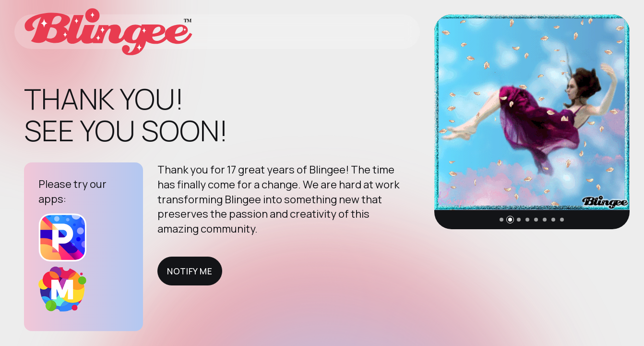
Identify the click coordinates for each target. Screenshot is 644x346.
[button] (501, 220)
